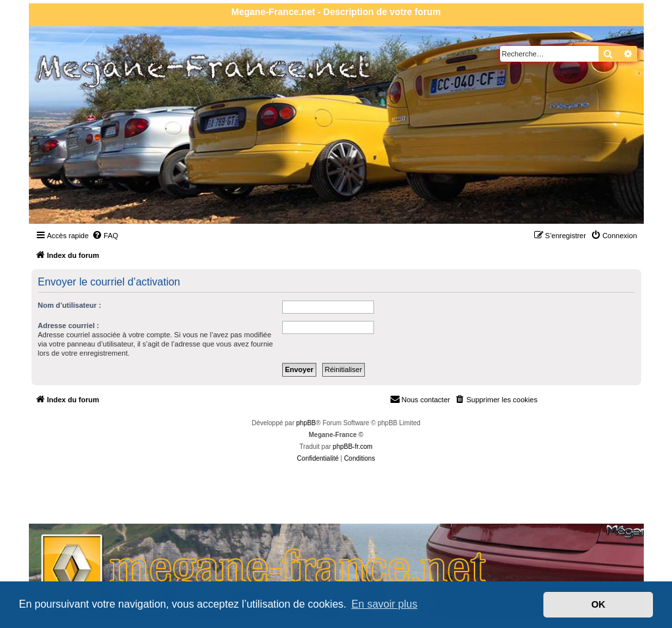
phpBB (306, 423)
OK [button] (598, 604)
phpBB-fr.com (353, 447)
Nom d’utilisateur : (70, 305)
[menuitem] (105, 236)
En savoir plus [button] (384, 604)
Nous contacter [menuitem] (420, 399)
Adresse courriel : (69, 325)
